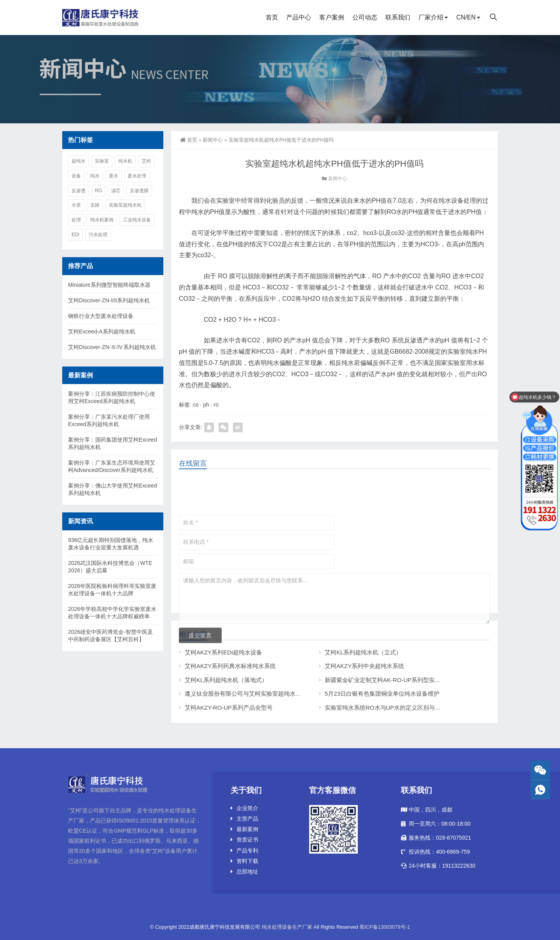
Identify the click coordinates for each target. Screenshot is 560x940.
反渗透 (79, 191)
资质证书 (247, 840)
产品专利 (247, 851)
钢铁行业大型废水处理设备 (101, 316)
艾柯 (146, 161)
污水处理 (98, 235)
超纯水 (79, 161)
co (196, 405)
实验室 (102, 161)
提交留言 (200, 719)
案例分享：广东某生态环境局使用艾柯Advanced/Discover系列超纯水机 (112, 466)
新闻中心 (213, 140)
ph (206, 405)
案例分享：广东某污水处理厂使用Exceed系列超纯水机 (109, 420)
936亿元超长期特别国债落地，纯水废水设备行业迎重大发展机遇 (111, 544)
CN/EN (466, 17)
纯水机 (125, 161)
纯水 (95, 176)
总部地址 (247, 872)
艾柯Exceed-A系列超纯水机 (102, 331)
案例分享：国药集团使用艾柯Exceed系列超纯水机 (113, 443)
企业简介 (247, 808)
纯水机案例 (102, 220)
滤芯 (116, 191)
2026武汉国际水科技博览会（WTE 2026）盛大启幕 (110, 567)
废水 (114, 176)
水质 (76, 205)
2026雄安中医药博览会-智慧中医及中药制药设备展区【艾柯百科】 (110, 636)
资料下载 (247, 861)
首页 (272, 17)
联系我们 (398, 17)
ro (216, 405)
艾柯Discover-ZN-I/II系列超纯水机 (109, 300)
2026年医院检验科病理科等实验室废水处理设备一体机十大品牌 (112, 590)
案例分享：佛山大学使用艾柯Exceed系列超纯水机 (113, 489)
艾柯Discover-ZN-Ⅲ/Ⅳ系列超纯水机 (112, 347)
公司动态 (365, 17)
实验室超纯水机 (125, 205)
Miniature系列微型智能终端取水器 (109, 285)
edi (75, 235)
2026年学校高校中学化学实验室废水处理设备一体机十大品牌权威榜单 (112, 613)
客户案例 (332, 17)
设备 (76, 176)
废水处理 (137, 176)
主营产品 (247, 819)
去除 (95, 205)
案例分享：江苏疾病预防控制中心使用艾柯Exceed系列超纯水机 (112, 397)
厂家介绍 (431, 17)
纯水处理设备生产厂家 (287, 927)
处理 (76, 220)
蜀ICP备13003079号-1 (385, 927)
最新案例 (247, 829)
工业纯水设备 (137, 220)
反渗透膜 (139, 191)
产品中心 (299, 17)
